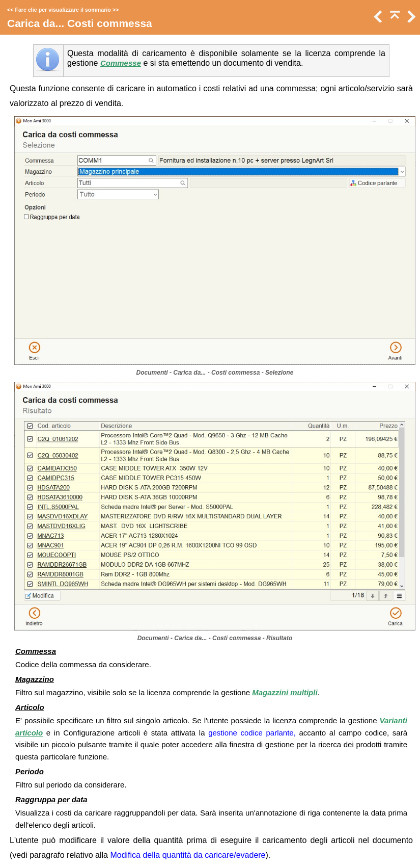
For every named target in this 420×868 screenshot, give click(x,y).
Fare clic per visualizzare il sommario (63, 10)
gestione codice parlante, (252, 733)
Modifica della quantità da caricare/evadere (188, 855)
